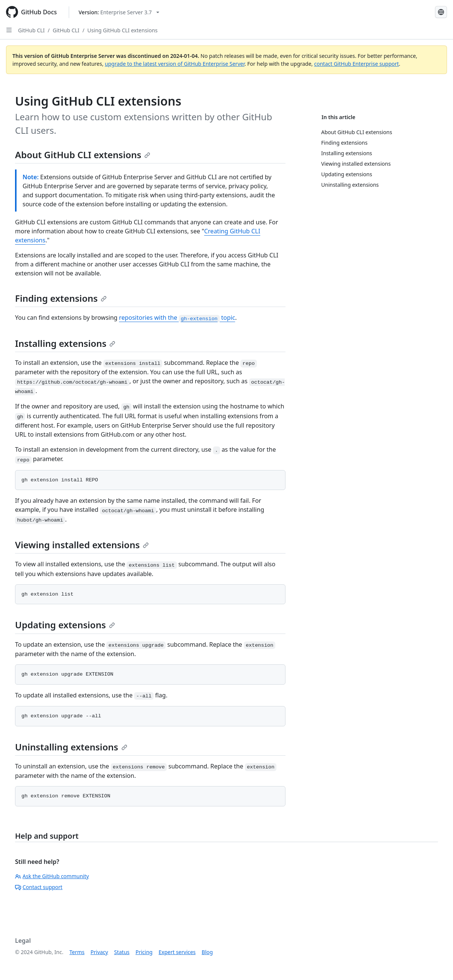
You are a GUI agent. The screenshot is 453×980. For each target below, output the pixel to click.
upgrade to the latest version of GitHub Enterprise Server (175, 64)
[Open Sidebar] (9, 30)
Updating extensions (65, 625)
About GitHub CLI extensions (83, 155)
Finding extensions (61, 298)
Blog (207, 952)
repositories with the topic (177, 318)
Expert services (177, 952)
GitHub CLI (31, 30)
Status (122, 952)
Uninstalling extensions (71, 747)
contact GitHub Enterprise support (356, 64)
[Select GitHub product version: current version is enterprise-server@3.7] (119, 12)
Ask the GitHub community (52, 876)
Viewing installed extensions (82, 545)
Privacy (99, 952)
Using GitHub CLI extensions (123, 30)
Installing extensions (65, 343)
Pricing (144, 952)
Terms (77, 952)
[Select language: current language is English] (441, 12)
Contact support (39, 887)
